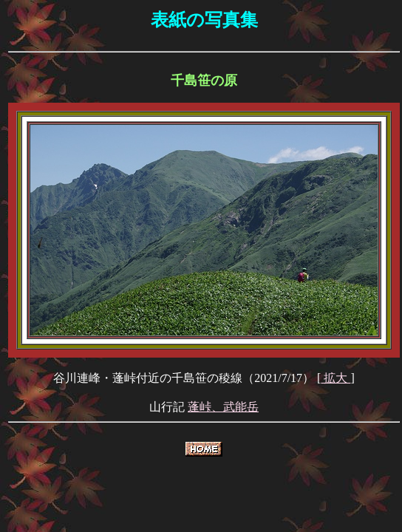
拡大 (335, 378)
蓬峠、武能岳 (223, 407)
